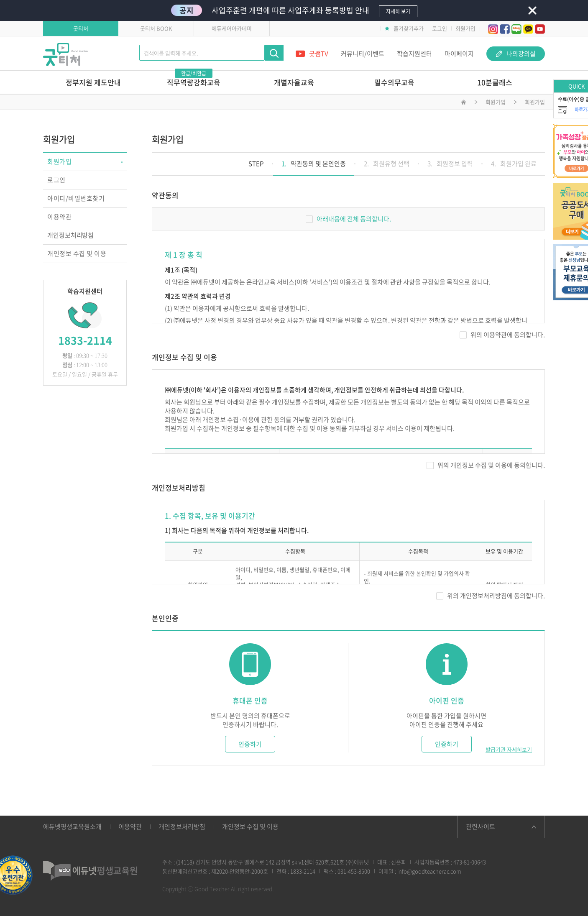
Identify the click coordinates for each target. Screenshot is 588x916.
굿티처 (81, 28)
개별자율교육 (294, 82)
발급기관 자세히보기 (509, 750)
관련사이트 (481, 826)
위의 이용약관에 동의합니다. (502, 335)
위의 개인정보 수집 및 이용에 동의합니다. (486, 465)
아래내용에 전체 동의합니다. (348, 219)
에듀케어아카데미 (232, 28)
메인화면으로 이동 (464, 103)
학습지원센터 (414, 54)
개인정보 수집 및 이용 (77, 253)
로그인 (440, 28)
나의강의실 (516, 54)
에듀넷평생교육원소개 (72, 826)
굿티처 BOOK (156, 28)
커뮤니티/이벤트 (363, 54)
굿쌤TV (312, 54)
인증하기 (250, 744)
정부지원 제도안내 (93, 82)
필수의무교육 (394, 82)
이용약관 (59, 217)
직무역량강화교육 (194, 79)
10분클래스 (495, 82)
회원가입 (465, 28)
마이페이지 (459, 54)
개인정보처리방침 (70, 235)
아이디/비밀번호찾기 (76, 198)
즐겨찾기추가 (404, 28)
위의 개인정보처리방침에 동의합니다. (491, 596)
